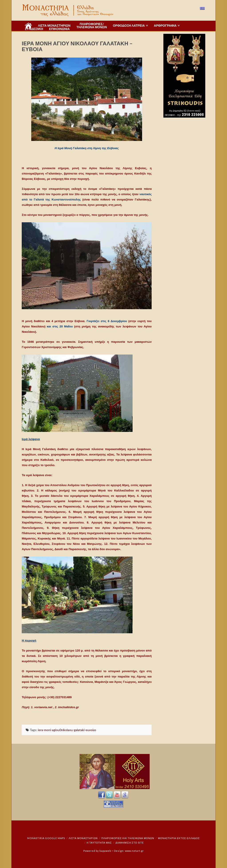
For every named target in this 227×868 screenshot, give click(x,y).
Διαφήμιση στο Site (130, 843)
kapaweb (105, 851)
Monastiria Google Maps (46, 838)
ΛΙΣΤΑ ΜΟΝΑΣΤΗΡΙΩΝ (83, 838)
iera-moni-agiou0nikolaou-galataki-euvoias (67, 730)
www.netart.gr (134, 851)
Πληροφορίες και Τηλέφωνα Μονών (128, 838)
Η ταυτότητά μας (99, 843)
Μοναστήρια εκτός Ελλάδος (179, 838)
